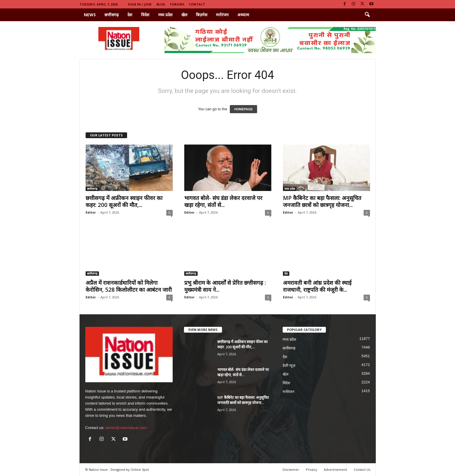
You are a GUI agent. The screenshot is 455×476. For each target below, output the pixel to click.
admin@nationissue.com (126, 428)
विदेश (145, 15)
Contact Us (362, 469)
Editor (91, 212)
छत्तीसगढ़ (112, 15)
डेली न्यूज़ (289, 366)
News (90, 15)
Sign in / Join (140, 4)
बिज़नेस (202, 15)
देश (130, 15)
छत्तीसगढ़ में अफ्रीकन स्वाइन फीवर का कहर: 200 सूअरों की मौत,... (124, 201)
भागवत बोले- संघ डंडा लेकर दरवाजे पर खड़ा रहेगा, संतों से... (223, 201)
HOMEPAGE (243, 109)
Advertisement (335, 469)
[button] (367, 15)
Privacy (312, 469)
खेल (184, 15)
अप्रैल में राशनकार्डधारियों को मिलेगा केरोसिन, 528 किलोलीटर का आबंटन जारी (129, 286)
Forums (177, 4)
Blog (161, 4)
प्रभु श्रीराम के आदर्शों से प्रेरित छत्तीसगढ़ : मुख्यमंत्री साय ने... (225, 286)
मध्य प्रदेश (165, 15)
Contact (197, 4)
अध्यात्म (243, 15)
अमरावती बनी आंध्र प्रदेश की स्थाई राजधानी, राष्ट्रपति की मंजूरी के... (317, 286)
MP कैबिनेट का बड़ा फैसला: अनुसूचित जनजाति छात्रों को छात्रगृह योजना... (322, 201)
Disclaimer (291, 469)
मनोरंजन (222, 15)
